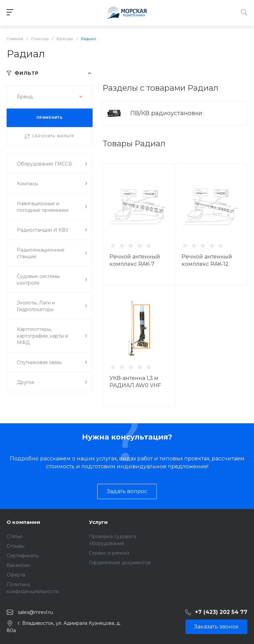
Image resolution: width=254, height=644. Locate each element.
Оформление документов (120, 563)
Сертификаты (23, 556)
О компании (23, 522)
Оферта (16, 575)
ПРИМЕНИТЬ (50, 118)
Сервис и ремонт (109, 553)
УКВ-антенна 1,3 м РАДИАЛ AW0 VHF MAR (135, 385)
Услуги (98, 522)
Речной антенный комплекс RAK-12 (207, 260)
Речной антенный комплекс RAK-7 (135, 260)
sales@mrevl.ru (35, 612)
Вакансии (18, 565)
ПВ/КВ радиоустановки (167, 113)
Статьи (15, 536)
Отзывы (16, 546)
